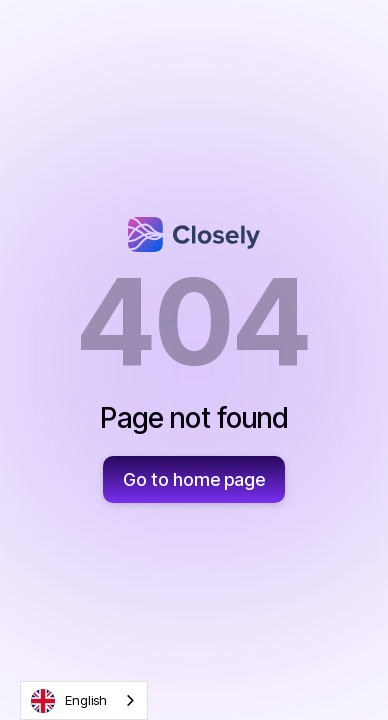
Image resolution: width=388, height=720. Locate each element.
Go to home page (194, 479)
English (69, 701)
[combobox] (84, 700)
